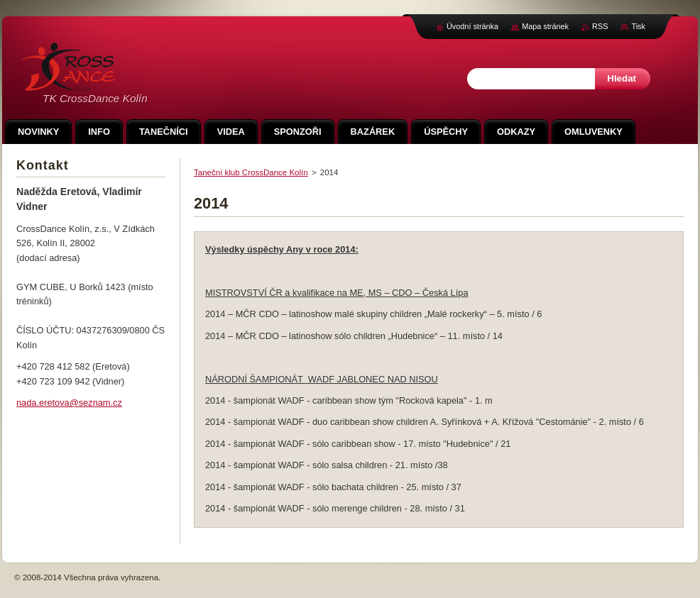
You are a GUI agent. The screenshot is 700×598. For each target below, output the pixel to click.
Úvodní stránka (472, 26)
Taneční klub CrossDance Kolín (251, 172)
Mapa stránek (545, 26)
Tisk (638, 26)
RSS (600, 26)
